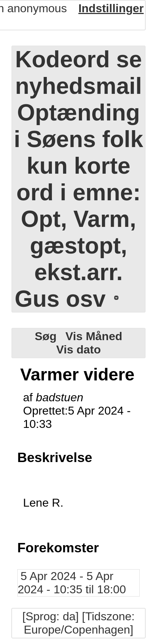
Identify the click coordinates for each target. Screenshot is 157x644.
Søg (45, 336)
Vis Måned (94, 336)
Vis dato (78, 350)
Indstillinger (111, 8)
